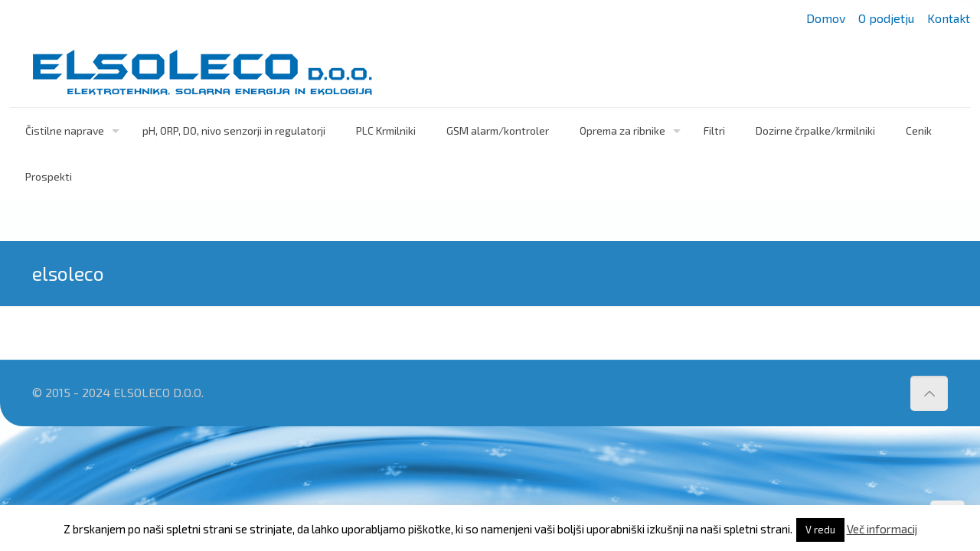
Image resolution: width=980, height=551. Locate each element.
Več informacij (882, 529)
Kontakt (949, 18)
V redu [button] (820, 530)
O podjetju (886, 18)
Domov (826, 18)
